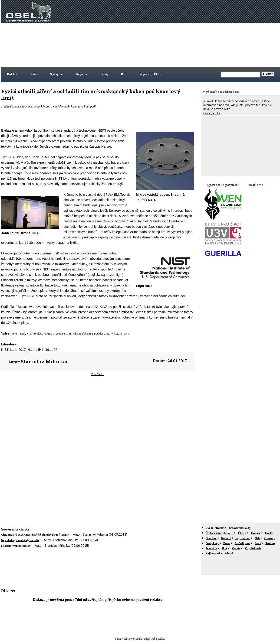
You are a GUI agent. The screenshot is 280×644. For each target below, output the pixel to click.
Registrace (82, 74)
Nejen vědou (243, 538)
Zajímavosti (213, 553)
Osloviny (269, 538)
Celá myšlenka (212, 113)
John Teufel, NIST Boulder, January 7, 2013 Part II (101, 334)
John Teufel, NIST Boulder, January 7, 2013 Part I (40, 334)
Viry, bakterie (253, 548)
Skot (224, 548)
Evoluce (256, 533)
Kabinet (226, 538)
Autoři (34, 74)
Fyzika (269, 533)
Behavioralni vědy (240, 528)
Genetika (211, 538)
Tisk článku (98, 374)
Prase (227, 543)
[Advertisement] (209, 33)
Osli (257, 538)
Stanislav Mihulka (44, 361)
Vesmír (236, 548)
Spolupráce (57, 74)
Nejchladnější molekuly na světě (20, 540)
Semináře (211, 548)
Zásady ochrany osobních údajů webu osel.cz (140, 639)
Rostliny (270, 543)
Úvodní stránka (215, 528)
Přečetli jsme (242, 543)
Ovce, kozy (212, 543)
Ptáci (258, 543)
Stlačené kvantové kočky (16, 546)
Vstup (105, 74)
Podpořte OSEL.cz (150, 74)
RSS (124, 74)
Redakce (12, 74)
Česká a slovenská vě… (219, 533)
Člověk (242, 533)
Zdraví (229, 553)
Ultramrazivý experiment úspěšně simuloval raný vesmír (35, 535)
